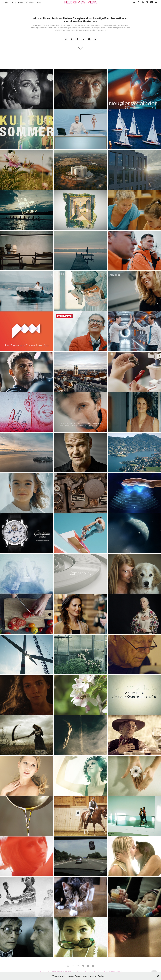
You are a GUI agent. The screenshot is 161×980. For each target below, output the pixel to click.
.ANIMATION (22, 2)
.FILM (6, 2)
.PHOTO (13, 2)
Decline (101, 976)
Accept (93, 976)
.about (31, 2)
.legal (39, 2)
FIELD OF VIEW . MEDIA (80, 2)
